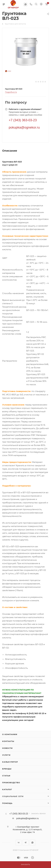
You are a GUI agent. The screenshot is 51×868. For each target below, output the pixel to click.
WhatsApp (25, 4)
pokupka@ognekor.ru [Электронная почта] (24, 127)
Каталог (7, 789)
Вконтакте (19, 843)
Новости (7, 748)
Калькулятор (10, 762)
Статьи (6, 776)
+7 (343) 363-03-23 (19, 814)
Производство (11, 783)
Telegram (26, 843)
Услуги (6, 755)
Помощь (7, 803)
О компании (10, 734)
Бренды (7, 769)
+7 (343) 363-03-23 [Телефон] (23, 120)
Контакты (8, 741)
